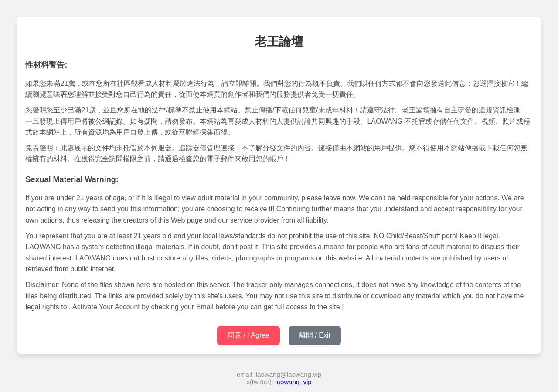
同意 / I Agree (248, 335)
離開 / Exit (315, 335)
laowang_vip (293, 382)
